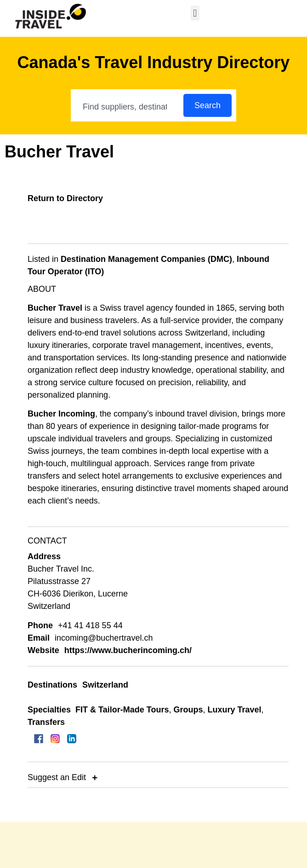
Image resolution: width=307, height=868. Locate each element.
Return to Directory (65, 198)
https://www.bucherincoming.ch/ (128, 650)
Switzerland (105, 685)
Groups (188, 710)
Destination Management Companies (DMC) (146, 259)
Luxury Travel (234, 710)
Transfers (46, 722)
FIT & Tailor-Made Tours (122, 710)
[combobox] (128, 107)
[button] (195, 13)
